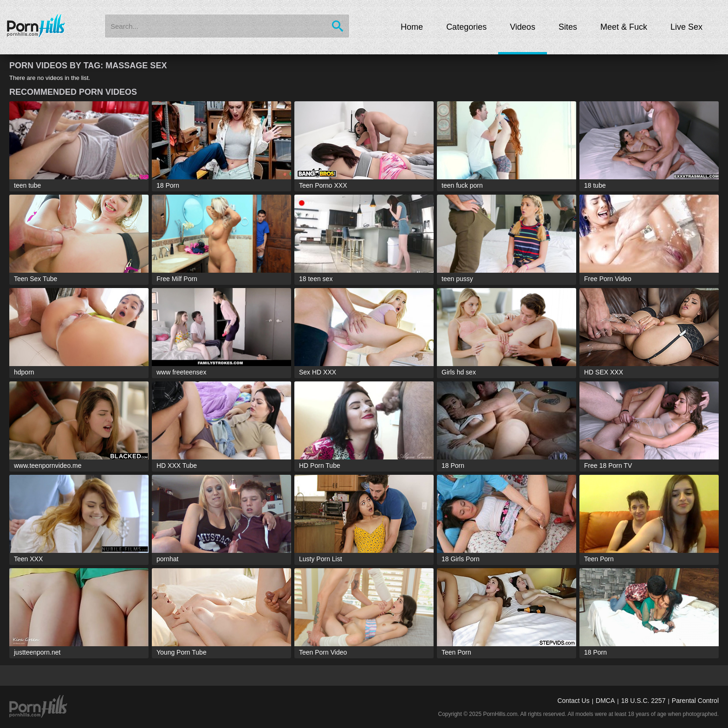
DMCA (605, 701)
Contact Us (573, 701)
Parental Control (695, 701)
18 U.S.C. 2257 (643, 701)
